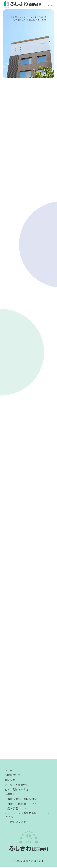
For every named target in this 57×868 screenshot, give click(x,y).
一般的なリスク (17, 822)
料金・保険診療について (22, 804)
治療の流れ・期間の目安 (22, 799)
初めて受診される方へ (18, 790)
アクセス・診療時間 (17, 785)
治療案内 (10, 795)
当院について (13, 775)
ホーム (9, 771)
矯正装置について (18, 809)
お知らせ (10, 780)
